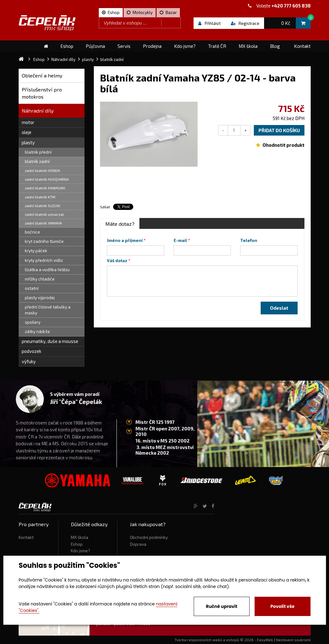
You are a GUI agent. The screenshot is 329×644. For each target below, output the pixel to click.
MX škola (80, 537)
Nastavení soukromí (293, 640)
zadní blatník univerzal (44, 214)
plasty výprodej (40, 298)
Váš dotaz (117, 261)
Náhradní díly (38, 111)
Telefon (249, 240)
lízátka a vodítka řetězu (47, 270)
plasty (28, 142)
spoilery (33, 322)
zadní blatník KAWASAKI (45, 188)
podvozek (32, 351)
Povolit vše (282, 606)
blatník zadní (37, 161)
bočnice (32, 232)
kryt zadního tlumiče (44, 241)
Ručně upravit (222, 606)
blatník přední (38, 152)
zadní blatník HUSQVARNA (47, 179)
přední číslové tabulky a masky (48, 310)
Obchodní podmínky (149, 537)
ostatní (32, 288)
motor (28, 122)
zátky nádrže (37, 331)
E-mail (180, 240)
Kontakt (26, 537)
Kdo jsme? (80, 551)
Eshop (77, 544)
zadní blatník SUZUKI (43, 206)
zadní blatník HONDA (42, 170)
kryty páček (36, 251)
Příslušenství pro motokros (42, 93)
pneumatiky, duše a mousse (50, 341)
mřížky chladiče (40, 279)
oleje (27, 132)
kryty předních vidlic (44, 260)
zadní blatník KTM (40, 197)
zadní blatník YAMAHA (43, 223)
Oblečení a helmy (42, 75)
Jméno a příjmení (125, 240)
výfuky (29, 361)
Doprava (138, 544)
